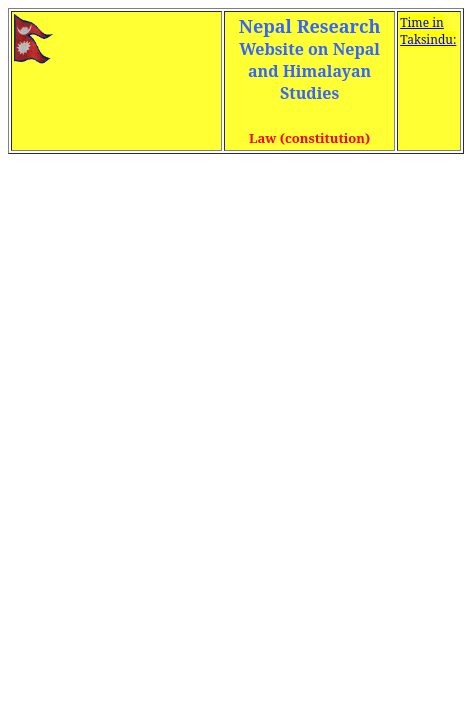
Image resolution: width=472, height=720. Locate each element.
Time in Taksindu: (428, 31)
